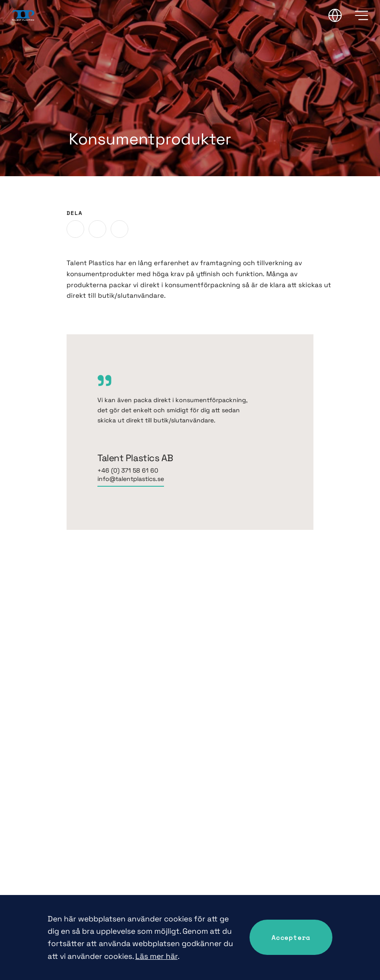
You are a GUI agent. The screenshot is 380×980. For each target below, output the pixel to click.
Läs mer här (156, 956)
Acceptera (291, 937)
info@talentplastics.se (131, 479)
